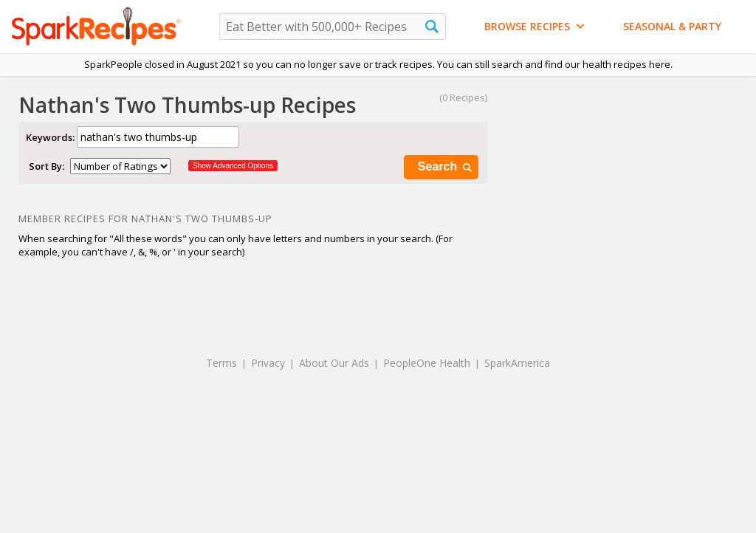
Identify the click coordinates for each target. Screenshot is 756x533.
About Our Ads (334, 363)
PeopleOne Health (427, 363)
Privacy (268, 363)
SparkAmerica (517, 363)
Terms (221, 363)
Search (446, 167)
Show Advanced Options (233, 166)
